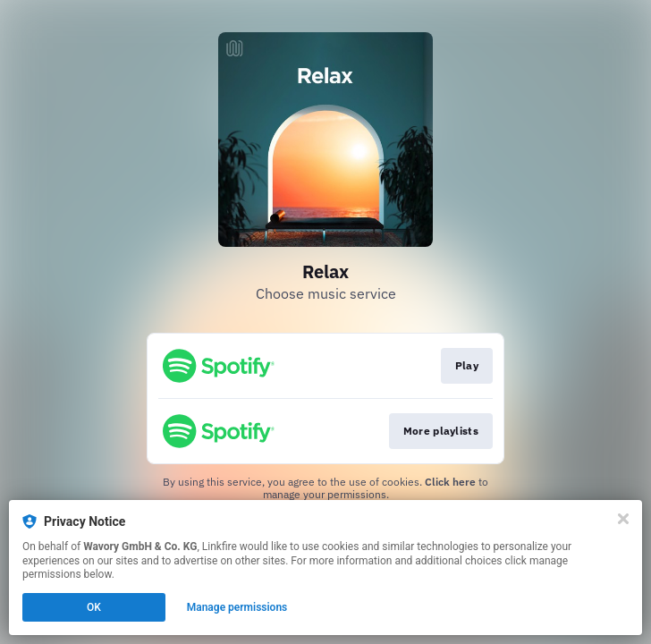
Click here (450, 482)
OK (94, 607)
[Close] (623, 519)
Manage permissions (237, 607)
